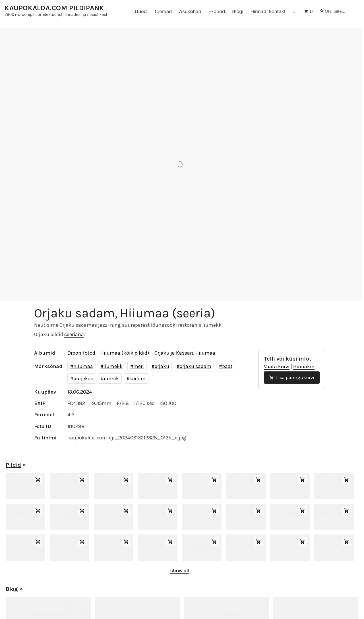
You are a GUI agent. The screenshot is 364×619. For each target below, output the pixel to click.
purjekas (83, 379)
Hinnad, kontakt (268, 11)
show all (180, 571)
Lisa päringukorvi (292, 378)
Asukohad (190, 11)
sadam (138, 379)
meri (139, 366)
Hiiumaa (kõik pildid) (125, 353)
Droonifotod (81, 353)
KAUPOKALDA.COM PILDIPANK (54, 8)
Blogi (238, 11)
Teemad (163, 11)
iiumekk (113, 366)
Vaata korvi (277, 367)
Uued (141, 11)
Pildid (13, 465)
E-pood (217, 11)
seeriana (74, 334)
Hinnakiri (304, 367)
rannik (111, 379)
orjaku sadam (196, 366)
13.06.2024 (80, 392)
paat (227, 366)
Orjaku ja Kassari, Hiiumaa (185, 353)
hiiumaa (83, 366)
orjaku (162, 366)
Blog (12, 589)
